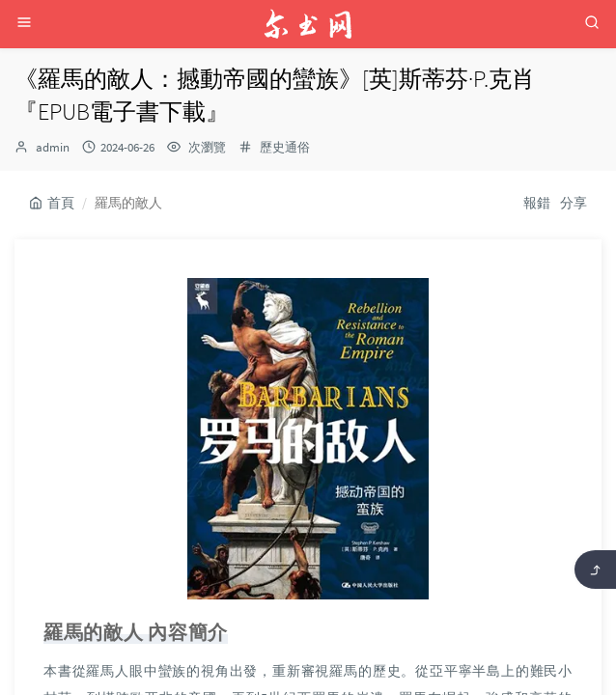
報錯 (537, 203)
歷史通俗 (285, 147)
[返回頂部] (595, 570)
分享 (574, 203)
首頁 (52, 203)
